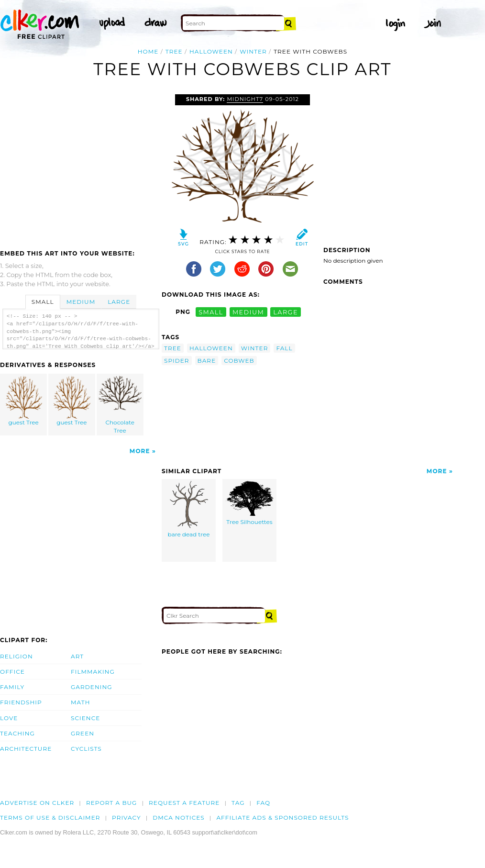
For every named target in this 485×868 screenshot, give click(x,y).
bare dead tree (189, 509)
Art (77, 656)
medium (248, 312)
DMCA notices (179, 818)
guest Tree (24, 401)
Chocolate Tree (120, 405)
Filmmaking (93, 672)
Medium (81, 302)
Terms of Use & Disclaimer (50, 818)
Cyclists (86, 749)
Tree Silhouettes (250, 503)
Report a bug (112, 803)
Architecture (26, 749)
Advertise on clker (37, 803)
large (286, 312)
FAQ (263, 803)
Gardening (92, 687)
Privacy (127, 818)
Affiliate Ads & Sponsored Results (282, 818)
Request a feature (184, 803)
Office (12, 672)
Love (9, 718)
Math (81, 702)
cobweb (239, 361)
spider (177, 361)
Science (85, 718)
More (140, 451)
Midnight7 (245, 99)
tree (174, 51)
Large (119, 302)
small (211, 312)
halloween (211, 51)
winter (253, 51)
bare (207, 361)
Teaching (17, 733)
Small (43, 302)
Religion (17, 656)
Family (12, 687)
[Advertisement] (80, 166)
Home (148, 51)
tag (238, 803)
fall (284, 348)
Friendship (21, 702)
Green (83, 733)
